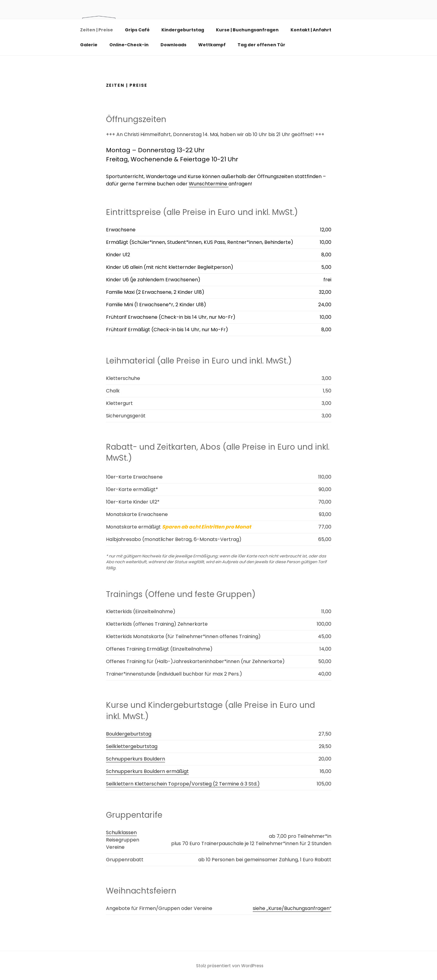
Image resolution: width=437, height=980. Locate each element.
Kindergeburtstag (183, 30)
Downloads (173, 45)
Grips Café (137, 30)
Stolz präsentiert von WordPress (230, 966)
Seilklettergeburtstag (132, 746)
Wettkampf (212, 45)
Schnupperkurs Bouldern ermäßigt (147, 771)
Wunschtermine (209, 184)
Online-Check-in (129, 45)
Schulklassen (121, 832)
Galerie (89, 45)
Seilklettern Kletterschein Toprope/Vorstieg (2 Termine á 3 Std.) (183, 784)
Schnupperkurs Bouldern (136, 759)
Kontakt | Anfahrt (314, 30)
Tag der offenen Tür (261, 45)
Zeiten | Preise (97, 30)
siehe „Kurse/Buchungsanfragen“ (292, 908)
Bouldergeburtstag (129, 734)
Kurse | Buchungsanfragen (247, 30)
